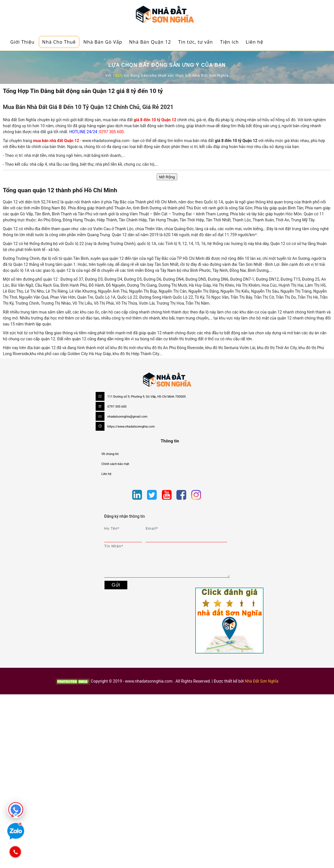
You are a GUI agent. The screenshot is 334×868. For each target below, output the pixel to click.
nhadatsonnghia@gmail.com (127, 417)
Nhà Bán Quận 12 (150, 42)
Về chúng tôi (110, 454)
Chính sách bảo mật (115, 464)
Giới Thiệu (22, 42)
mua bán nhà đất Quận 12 (56, 141)
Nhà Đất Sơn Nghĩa (261, 681)
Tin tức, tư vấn (195, 42)
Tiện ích (229, 42)
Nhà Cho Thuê (59, 42)
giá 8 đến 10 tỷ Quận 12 (155, 120)
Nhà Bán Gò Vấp (103, 42)
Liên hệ (254, 42)
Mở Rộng (167, 177)
